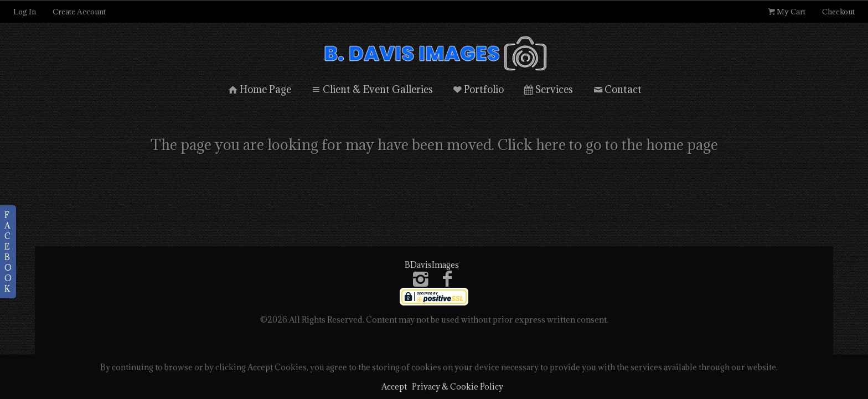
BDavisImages (432, 265)
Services (547, 89)
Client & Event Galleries (371, 89)
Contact (616, 89)
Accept (394, 387)
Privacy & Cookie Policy (458, 387)
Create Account (79, 12)
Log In (25, 12)
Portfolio (478, 89)
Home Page (259, 89)
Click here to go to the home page (608, 144)
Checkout (838, 12)
